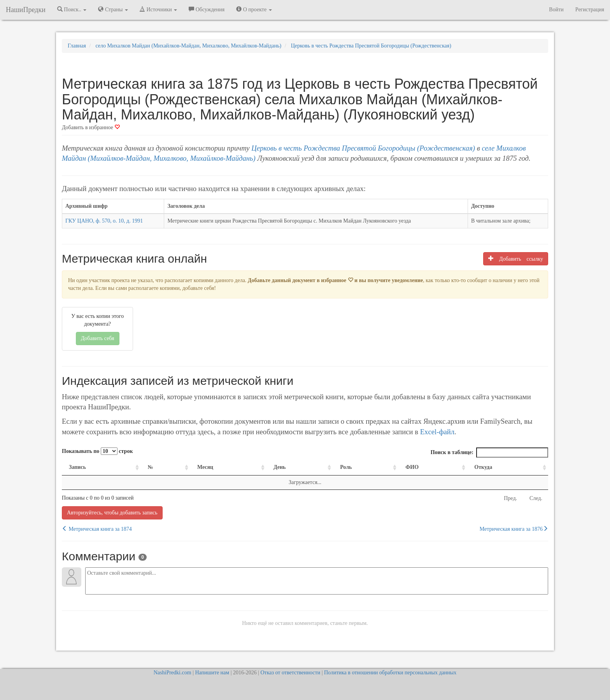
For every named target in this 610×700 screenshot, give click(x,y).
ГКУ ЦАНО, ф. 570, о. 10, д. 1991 (104, 221)
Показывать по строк (97, 451)
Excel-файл (437, 432)
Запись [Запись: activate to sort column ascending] (77, 467)
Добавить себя (98, 338)
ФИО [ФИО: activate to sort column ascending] (412, 467)
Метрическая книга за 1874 (97, 529)
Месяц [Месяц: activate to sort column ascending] (205, 467)
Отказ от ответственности (290, 673)
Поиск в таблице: (489, 453)
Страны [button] (113, 9)
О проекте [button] (254, 9)
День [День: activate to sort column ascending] (280, 467)
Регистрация (590, 10)
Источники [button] (158, 9)
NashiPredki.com (173, 673)
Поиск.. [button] (72, 9)
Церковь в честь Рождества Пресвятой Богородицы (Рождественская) (363, 148)
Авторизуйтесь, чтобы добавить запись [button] (112, 513)
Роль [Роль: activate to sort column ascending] (346, 467)
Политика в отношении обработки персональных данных (390, 673)
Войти (556, 10)
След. (536, 498)
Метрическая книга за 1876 (514, 529)
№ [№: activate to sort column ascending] (151, 467)
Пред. (510, 498)
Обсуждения (207, 9)
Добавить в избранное (91, 127)
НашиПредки (26, 10)
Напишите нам (212, 673)
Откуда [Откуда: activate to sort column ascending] (483, 467)
